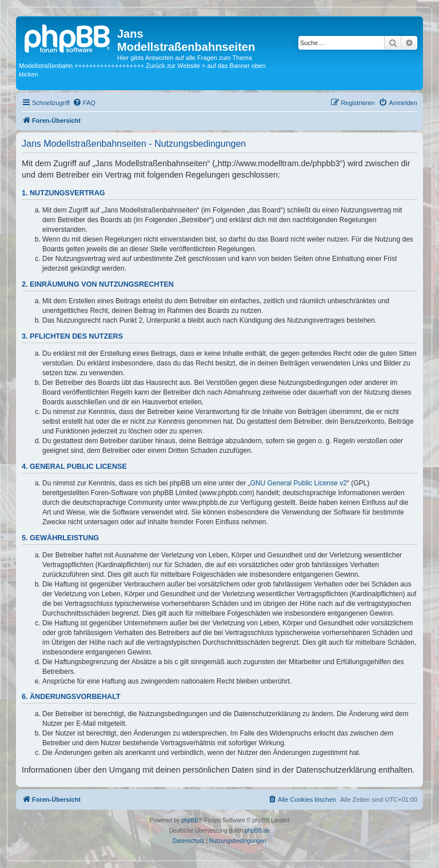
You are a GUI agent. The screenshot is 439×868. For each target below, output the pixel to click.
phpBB (190, 820)
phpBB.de (257, 831)
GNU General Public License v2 (299, 483)
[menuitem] (84, 103)
